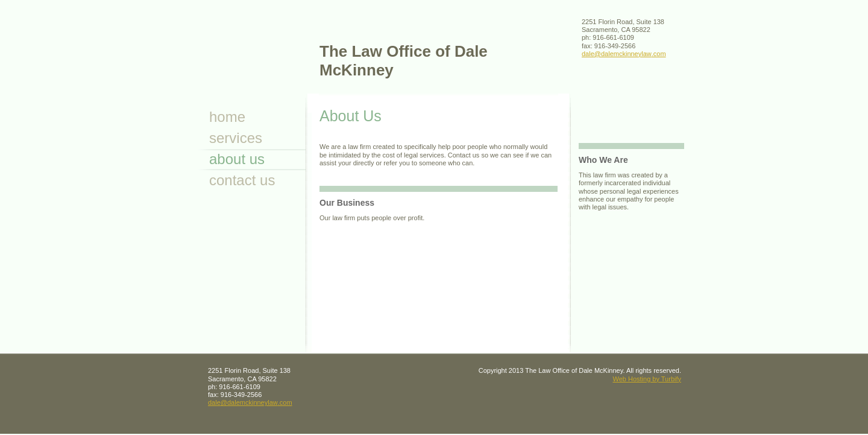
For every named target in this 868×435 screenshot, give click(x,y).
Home (227, 117)
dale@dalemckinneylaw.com (624, 54)
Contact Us (242, 180)
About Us (237, 159)
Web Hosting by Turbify (647, 379)
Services (236, 138)
